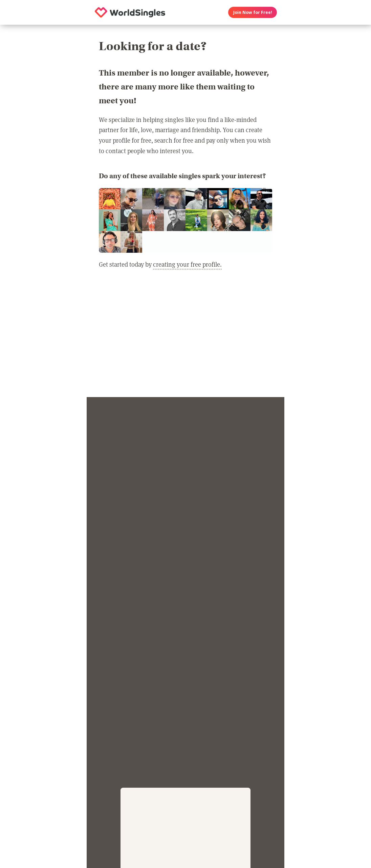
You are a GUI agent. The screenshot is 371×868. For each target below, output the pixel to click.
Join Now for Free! (253, 12)
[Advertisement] (185, 337)
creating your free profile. (187, 264)
